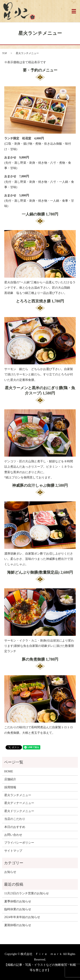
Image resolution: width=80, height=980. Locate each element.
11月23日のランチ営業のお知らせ (27, 893)
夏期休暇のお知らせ (18, 925)
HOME (9, 771)
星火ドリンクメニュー (19, 811)
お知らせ (10, 872)
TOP (4, 53)
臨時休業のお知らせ (18, 909)
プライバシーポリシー (19, 843)
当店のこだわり (15, 819)
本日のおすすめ (15, 827)
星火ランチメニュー (18, 795)
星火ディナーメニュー (19, 803)
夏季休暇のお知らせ (18, 901)
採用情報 (10, 787)
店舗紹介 (10, 779)
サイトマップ (13, 851)
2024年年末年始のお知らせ (22, 917)
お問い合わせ (13, 835)
